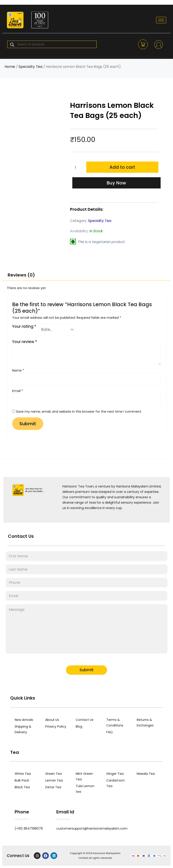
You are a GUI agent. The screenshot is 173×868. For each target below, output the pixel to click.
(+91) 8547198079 (29, 828)
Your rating (24, 326)
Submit (86, 670)
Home (10, 67)
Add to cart (122, 167)
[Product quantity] (77, 167)
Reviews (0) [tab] (21, 275)
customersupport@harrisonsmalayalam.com (92, 828)
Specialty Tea (30, 67)
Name (18, 370)
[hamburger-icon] (161, 20)
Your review (25, 342)
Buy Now (116, 183)
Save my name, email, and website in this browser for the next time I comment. (79, 412)
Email (18, 391)
